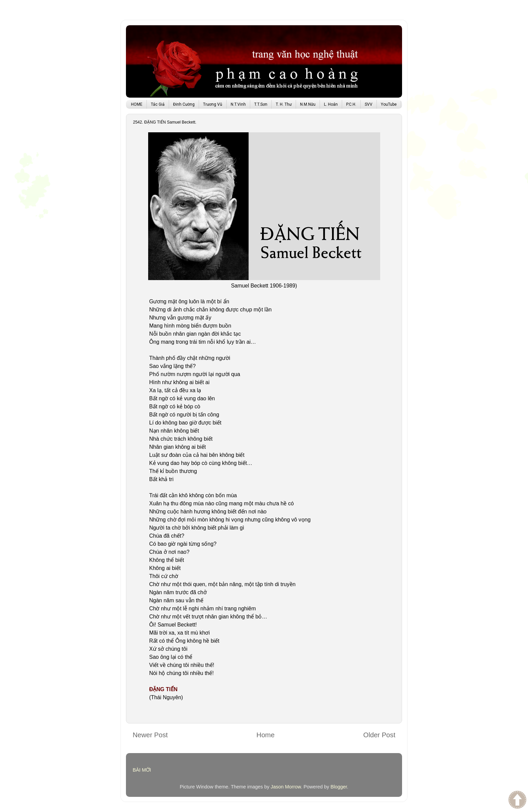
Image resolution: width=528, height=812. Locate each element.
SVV (369, 104)
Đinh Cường (184, 104)
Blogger (339, 787)
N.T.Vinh (238, 104)
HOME (137, 104)
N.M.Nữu (308, 104)
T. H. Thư (284, 104)
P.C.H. (351, 104)
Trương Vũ (213, 104)
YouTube (389, 104)
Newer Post (150, 735)
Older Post (379, 735)
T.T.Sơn (261, 104)
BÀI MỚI (142, 770)
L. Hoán (331, 104)
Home (266, 735)
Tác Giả (158, 104)
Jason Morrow (286, 787)
